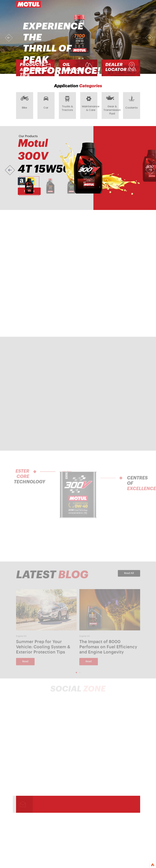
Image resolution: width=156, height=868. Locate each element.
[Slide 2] (50, 186)
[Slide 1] (29, 186)
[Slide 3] (71, 186)
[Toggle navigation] (135, 4)
